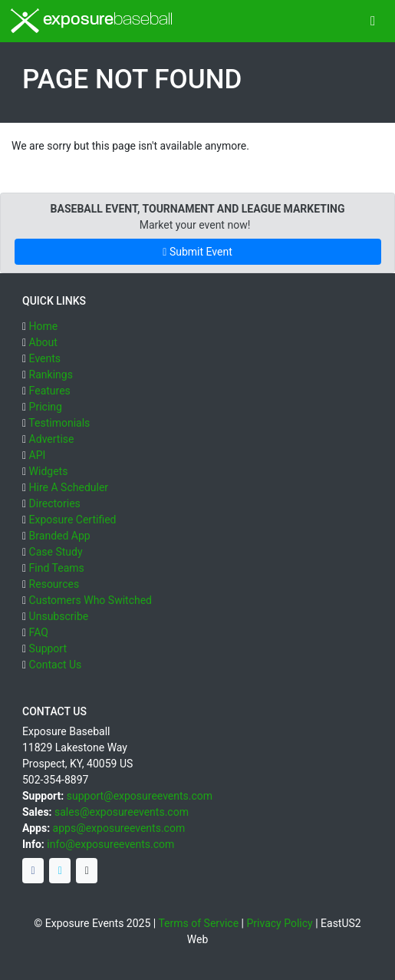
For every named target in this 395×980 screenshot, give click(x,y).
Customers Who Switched (91, 600)
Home (44, 326)
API (38, 455)
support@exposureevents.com (140, 796)
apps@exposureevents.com (119, 828)
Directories (55, 503)
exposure (92, 21)
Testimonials (59, 423)
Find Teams (57, 568)
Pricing (46, 407)
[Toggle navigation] (373, 21)
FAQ (39, 632)
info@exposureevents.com (110, 844)
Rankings (51, 375)
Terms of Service (198, 923)
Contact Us (56, 665)
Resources (54, 584)
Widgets (49, 471)
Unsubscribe (59, 616)
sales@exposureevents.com (122, 812)
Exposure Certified (73, 520)
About (43, 342)
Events (45, 358)
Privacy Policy (280, 923)
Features (50, 391)
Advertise (52, 439)
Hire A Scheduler (69, 487)
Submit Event (197, 252)
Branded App (60, 536)
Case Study (56, 552)
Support (48, 648)
